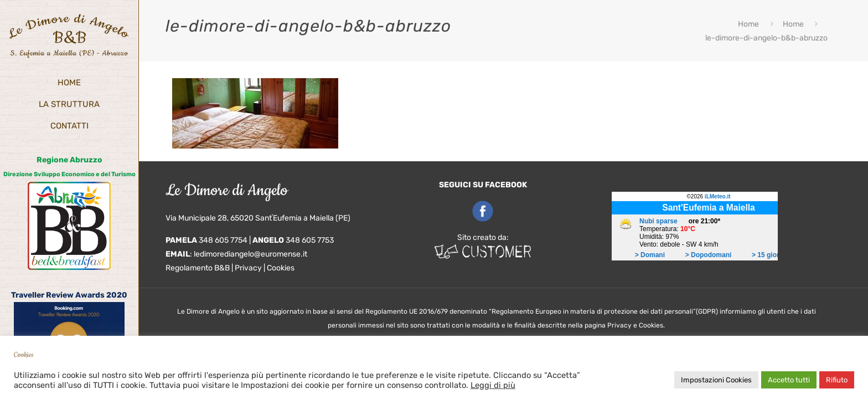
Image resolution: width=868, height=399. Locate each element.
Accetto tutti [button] (789, 380)
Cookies (281, 268)
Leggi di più (493, 385)
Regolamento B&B (198, 268)
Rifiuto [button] (837, 380)
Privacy (248, 268)
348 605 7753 (310, 240)
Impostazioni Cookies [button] (716, 380)
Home (748, 24)
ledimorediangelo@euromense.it (250, 254)
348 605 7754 (223, 240)
